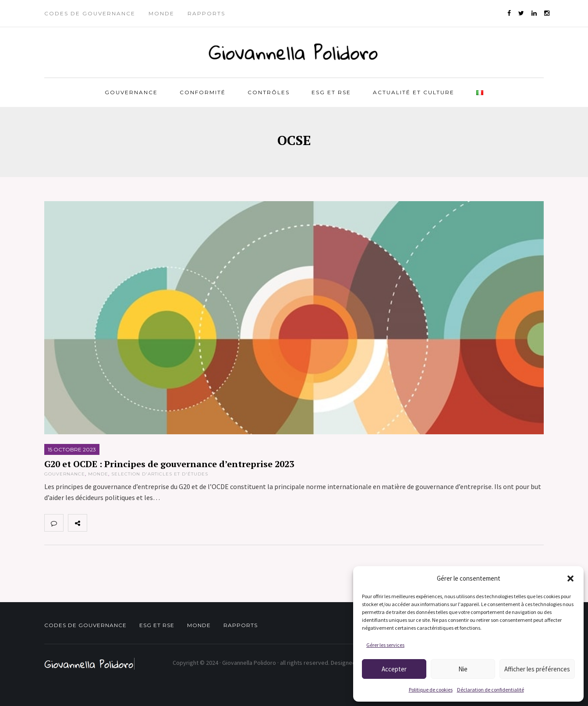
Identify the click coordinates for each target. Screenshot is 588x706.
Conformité (203, 92)
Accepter (394, 669)
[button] (570, 578)
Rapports (206, 13)
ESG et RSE (331, 92)
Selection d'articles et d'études (160, 474)
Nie (463, 669)
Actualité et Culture (414, 92)
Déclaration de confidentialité (491, 690)
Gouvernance (131, 92)
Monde (161, 13)
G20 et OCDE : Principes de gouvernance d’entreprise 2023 (169, 464)
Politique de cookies (431, 690)
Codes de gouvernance (90, 13)
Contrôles (269, 92)
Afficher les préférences (537, 669)
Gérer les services (385, 645)
